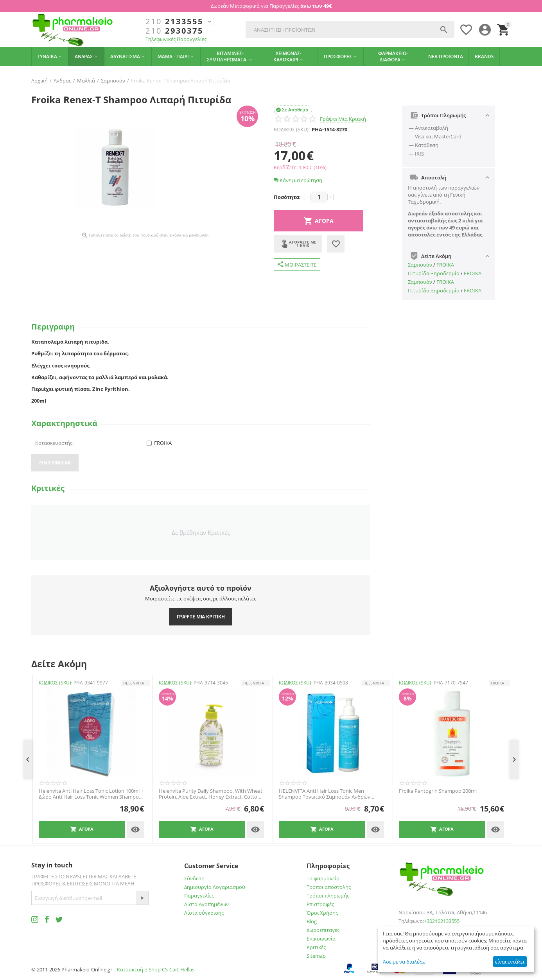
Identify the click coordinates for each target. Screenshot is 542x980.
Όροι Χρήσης (322, 913)
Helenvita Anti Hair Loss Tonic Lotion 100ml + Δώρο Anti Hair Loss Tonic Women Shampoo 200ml (91, 794)
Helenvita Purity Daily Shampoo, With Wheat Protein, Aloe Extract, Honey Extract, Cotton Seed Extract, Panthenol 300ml (211, 794)
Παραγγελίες (199, 896)
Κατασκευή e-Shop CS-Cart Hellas (156, 969)
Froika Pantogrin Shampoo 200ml (438, 791)
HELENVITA (134, 683)
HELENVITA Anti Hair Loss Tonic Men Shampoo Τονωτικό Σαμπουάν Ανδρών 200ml (325, 794)
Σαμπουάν (420, 265)
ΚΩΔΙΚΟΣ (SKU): (292, 129)
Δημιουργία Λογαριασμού (215, 887)
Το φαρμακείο (323, 878)
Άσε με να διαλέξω (404, 962)
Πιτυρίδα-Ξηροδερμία (434, 273)
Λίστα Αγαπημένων (206, 904)
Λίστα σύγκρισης (204, 913)
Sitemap (316, 956)
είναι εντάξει (510, 962)
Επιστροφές (320, 904)
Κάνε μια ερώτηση (298, 180)
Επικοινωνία (321, 939)
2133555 (174, 21)
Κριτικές (316, 947)
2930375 (174, 31)
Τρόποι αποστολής (329, 887)
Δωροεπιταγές (323, 930)
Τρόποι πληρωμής (328, 896)
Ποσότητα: (287, 197)
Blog (312, 921)
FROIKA (445, 265)
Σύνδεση (194, 878)
